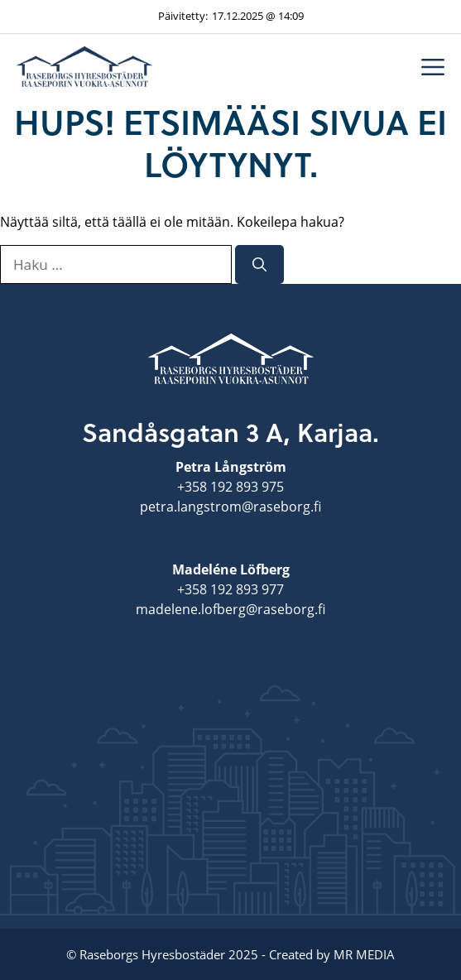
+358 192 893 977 (230, 589)
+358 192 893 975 (230, 487)
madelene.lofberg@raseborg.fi (230, 609)
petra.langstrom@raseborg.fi (230, 507)
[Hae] (259, 265)
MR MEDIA (364, 954)
